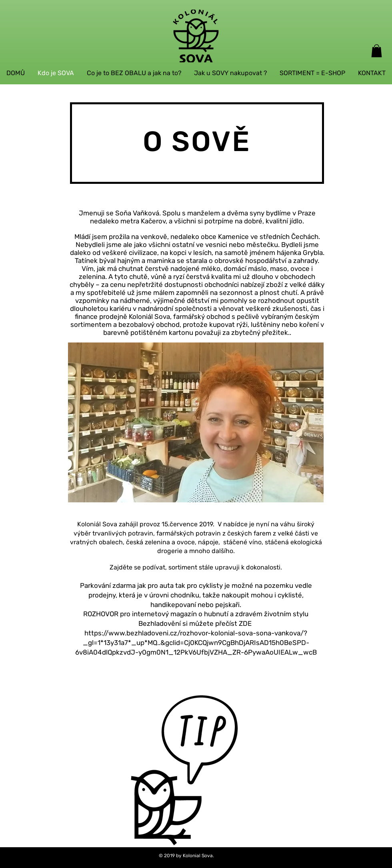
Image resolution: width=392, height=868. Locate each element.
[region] (192, 753)
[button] (377, 51)
